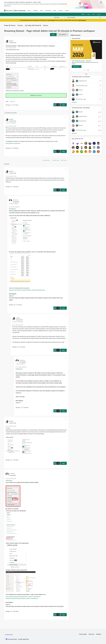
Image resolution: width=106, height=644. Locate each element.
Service (46, 25)
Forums (29, 11)
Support (67, 11)
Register (83, 14)
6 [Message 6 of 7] (10, 148)
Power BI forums (10, 25)
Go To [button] (98, 14)
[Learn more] (77, 67)
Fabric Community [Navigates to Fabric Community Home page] (20, 11)
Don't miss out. (82, 20)
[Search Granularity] (60, 17)
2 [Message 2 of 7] (10, 611)
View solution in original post (13, 143)
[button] (53, 35)
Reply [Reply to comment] (63, 151)
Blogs (55, 11)
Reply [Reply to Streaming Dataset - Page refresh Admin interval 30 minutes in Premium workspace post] (63, 105)
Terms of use (91, 634)
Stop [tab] (88, 70)
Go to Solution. (38, 95)
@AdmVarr (13, 209)
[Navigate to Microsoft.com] (8, 11)
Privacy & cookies (83, 634)
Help (93, 14)
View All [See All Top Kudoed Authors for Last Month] (74, 133)
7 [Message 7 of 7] (20, 407)
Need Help (12, 101)
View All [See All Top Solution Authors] (74, 102)
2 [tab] (85, 70)
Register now (7, 6)
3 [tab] (86, 70)
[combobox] (84, 17)
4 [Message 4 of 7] (10, 187)
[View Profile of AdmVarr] (11, 41)
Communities (48, 11)
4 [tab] (87, 70)
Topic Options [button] (62, 35)
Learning (61, 11)
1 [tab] (84, 70)
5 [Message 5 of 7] (13, 305)
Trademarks (99, 634)
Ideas (41, 11)
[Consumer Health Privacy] (24, 639)
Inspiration (35, 11)
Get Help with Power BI (33, 25)
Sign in (89, 14)
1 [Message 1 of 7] (10, 105)
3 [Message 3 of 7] (10, 460)
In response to (11, 123)
